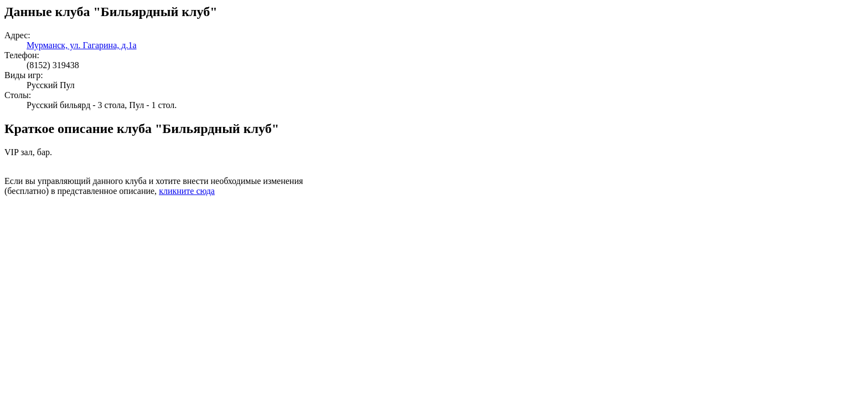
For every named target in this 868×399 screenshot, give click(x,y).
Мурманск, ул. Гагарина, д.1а (82, 45)
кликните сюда (187, 191)
